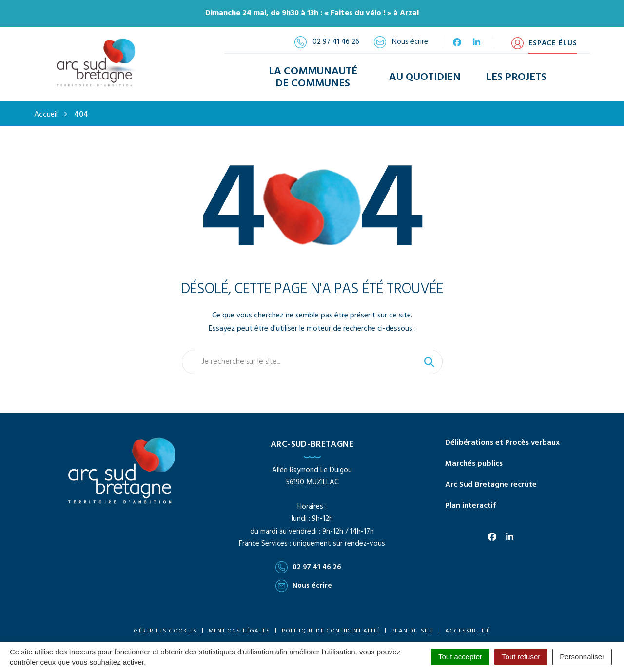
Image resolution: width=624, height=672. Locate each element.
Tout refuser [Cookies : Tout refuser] (521, 657)
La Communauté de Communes (313, 78)
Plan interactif (470, 506)
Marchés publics (474, 464)
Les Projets (516, 77)
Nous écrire (304, 586)
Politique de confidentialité (331, 631)
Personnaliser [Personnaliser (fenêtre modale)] (582, 657)
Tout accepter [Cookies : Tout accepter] (460, 657)
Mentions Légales (239, 631)
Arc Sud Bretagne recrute (491, 485)
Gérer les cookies (165, 631)
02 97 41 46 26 (308, 567)
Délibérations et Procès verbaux (502, 443)
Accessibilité (468, 631)
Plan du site (412, 631)
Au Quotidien (425, 77)
